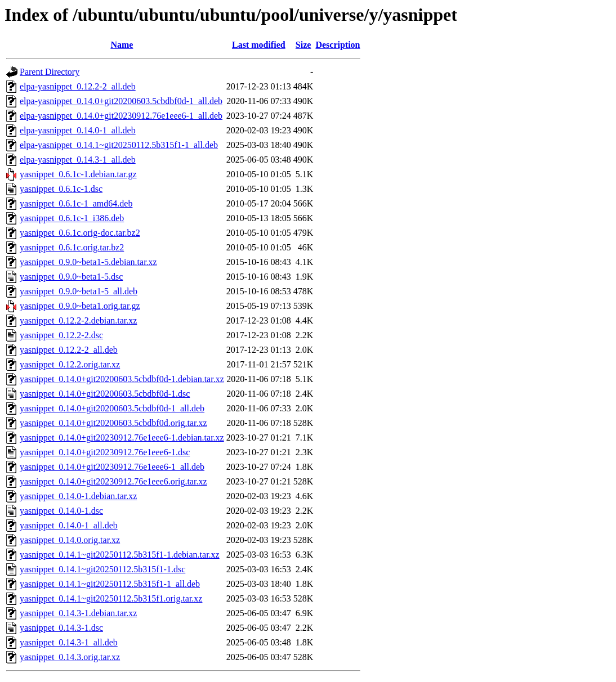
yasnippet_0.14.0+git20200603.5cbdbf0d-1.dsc (105, 394)
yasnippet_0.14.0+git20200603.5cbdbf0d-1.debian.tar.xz (122, 379)
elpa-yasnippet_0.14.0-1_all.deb (78, 130)
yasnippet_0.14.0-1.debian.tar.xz (78, 496)
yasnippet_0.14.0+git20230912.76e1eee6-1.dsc (105, 452)
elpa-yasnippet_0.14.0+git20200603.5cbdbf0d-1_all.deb (121, 101)
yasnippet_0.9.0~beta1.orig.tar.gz (80, 306)
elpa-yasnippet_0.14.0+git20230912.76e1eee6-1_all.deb (121, 116)
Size (303, 45)
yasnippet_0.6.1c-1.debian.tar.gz (78, 174)
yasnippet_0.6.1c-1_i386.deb (72, 218)
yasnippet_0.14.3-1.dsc (61, 628)
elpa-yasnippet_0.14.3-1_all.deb (78, 160)
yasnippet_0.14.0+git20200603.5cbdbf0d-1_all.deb (112, 408)
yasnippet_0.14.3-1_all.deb (69, 642)
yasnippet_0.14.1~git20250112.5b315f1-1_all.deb (110, 584)
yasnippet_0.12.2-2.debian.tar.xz (78, 320)
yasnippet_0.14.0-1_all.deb (69, 525)
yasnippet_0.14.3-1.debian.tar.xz (78, 613)
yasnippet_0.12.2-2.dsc (61, 335)
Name (122, 45)
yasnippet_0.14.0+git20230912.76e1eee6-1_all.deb (112, 467)
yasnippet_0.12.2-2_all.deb (69, 350)
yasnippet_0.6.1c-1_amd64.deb (76, 203)
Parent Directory (50, 72)
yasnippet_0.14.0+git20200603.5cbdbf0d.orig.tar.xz (113, 423)
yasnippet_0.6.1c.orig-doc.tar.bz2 (80, 233)
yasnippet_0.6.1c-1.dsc (61, 189)
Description (338, 45)
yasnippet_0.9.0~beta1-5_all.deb (79, 291)
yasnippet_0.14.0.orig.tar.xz (70, 540)
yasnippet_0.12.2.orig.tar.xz (70, 364)
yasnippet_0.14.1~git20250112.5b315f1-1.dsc (102, 569)
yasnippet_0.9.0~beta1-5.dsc (71, 277)
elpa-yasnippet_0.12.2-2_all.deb (78, 86)
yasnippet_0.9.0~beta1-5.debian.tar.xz (88, 262)
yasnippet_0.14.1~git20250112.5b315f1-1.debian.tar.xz (120, 555)
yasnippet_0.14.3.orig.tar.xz (70, 657)
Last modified (259, 45)
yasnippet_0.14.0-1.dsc (61, 511)
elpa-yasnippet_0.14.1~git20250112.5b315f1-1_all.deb (119, 145)
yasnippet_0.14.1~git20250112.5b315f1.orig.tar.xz (111, 598)
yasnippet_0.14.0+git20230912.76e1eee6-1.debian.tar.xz (122, 438)
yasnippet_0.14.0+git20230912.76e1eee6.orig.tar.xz (113, 481)
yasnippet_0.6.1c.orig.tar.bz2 (72, 247)
